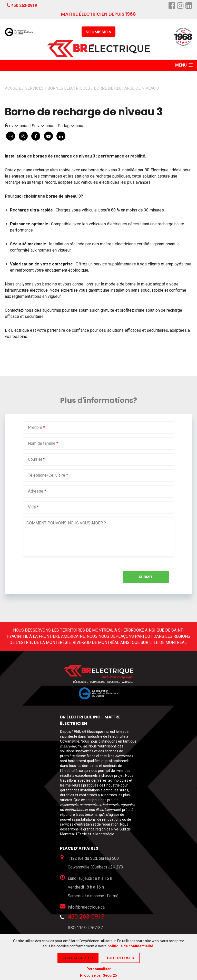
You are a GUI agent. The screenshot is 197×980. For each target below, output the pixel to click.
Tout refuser (120, 958)
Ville (32, 507)
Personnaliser (99, 969)
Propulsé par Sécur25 (98, 975)
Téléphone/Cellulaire (47, 475)
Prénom (36, 427)
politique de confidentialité (130, 946)
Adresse (36, 491)
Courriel (35, 459)
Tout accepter (78, 958)
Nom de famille (42, 443)
